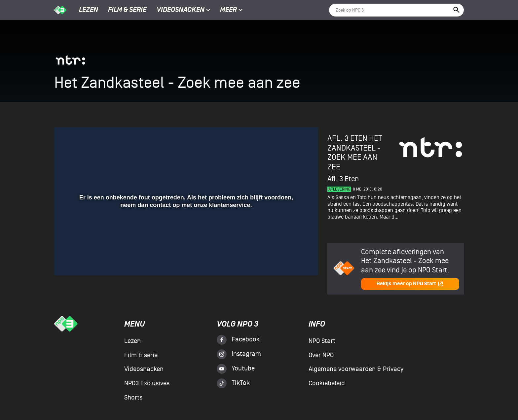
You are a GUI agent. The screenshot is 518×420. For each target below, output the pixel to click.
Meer (231, 10)
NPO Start (322, 341)
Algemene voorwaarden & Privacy (356, 369)
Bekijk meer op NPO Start (410, 284)
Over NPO (321, 355)
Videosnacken (181, 10)
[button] (67, 261)
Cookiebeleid (327, 383)
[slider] (185, 247)
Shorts (133, 398)
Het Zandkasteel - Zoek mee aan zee (355, 153)
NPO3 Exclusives (147, 383)
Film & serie (127, 10)
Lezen (89, 10)
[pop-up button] (292, 261)
